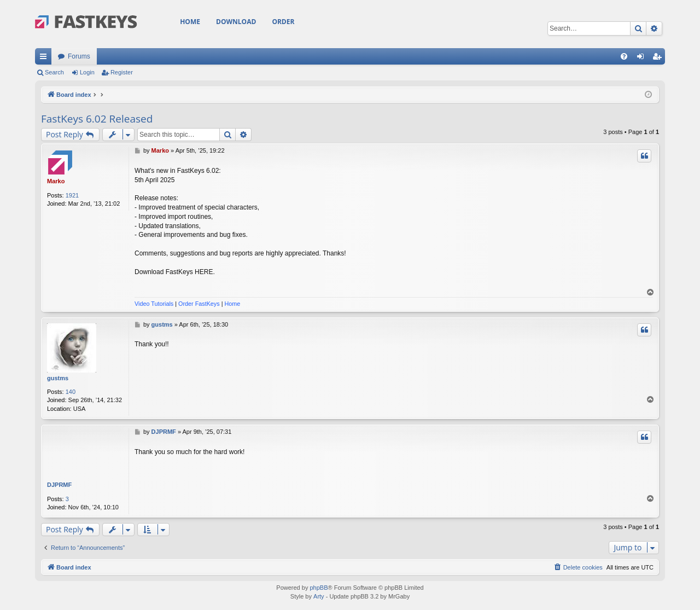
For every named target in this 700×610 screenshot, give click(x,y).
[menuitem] (624, 56)
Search (54, 72)
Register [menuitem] (659, 59)
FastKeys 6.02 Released (97, 119)
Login (87, 72)
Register (122, 72)
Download (236, 22)
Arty (319, 596)
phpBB (319, 588)
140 (71, 392)
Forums (79, 56)
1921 (72, 195)
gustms (58, 378)
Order (283, 22)
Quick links (45, 59)
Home (190, 22)
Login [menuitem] (643, 59)
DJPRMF (59, 485)
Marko (56, 181)
